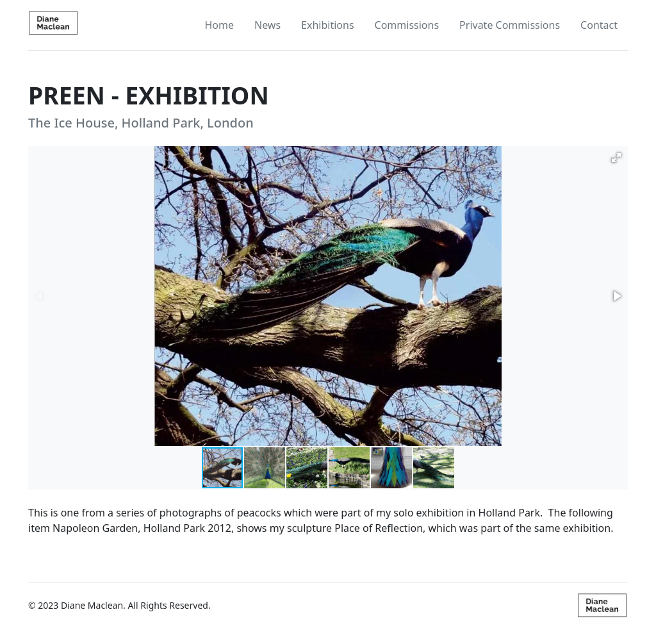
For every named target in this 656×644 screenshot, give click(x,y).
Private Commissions (510, 25)
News (267, 25)
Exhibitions (327, 25)
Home (219, 25)
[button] (616, 158)
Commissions (407, 25)
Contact (599, 25)
